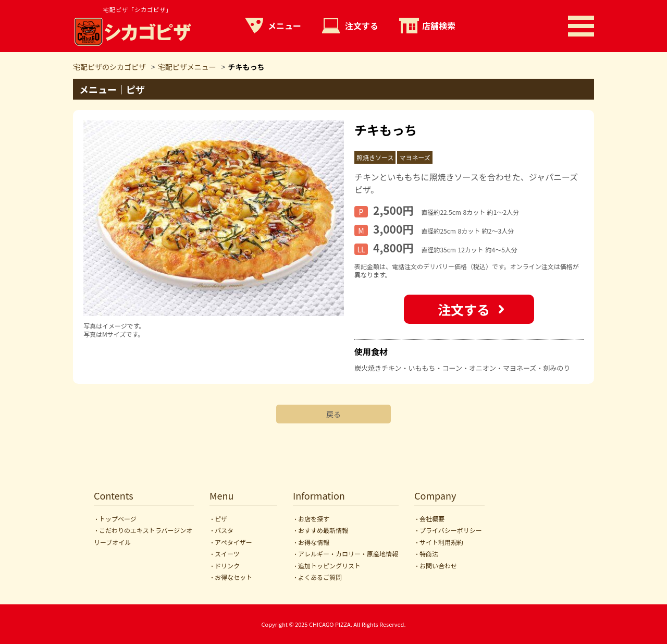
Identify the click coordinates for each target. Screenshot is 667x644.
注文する (362, 26)
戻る (333, 414)
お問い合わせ (438, 566)
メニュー (285, 26)
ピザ (221, 519)
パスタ (224, 530)
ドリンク (227, 566)
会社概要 (432, 519)
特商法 (429, 554)
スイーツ (227, 554)
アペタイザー (233, 542)
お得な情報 (314, 542)
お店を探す (314, 519)
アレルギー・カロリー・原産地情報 (348, 554)
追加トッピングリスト (329, 566)
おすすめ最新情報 (323, 530)
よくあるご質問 (320, 577)
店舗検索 (439, 26)
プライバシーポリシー (451, 530)
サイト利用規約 (441, 542)
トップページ (118, 519)
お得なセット (233, 577)
